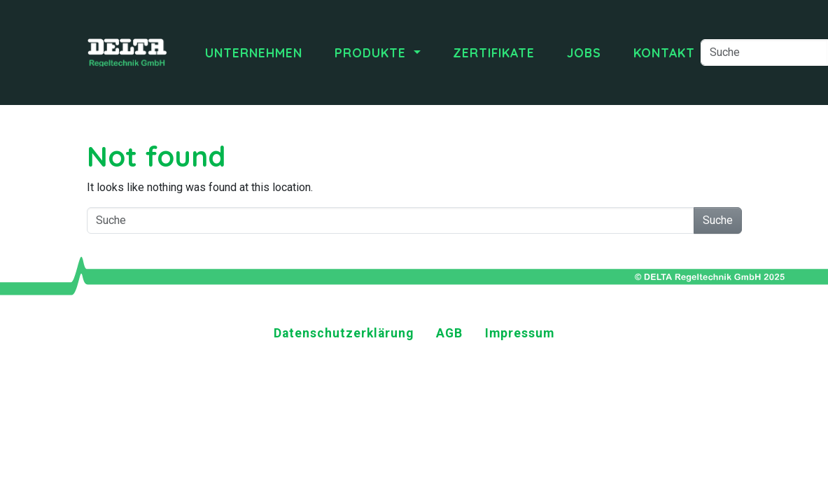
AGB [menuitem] (449, 333)
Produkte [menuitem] (372, 52)
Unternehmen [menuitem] (254, 52)
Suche (718, 220)
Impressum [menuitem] (520, 333)
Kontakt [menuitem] (664, 52)
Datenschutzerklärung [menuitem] (344, 333)
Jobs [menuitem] (584, 52)
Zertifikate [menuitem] (494, 52)
